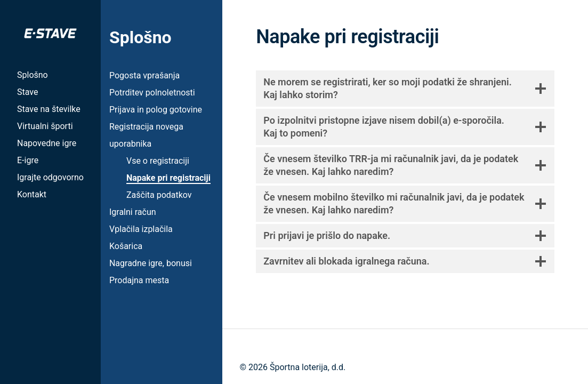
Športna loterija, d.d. (308, 367)
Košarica (126, 246)
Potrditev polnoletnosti (152, 93)
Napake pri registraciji (168, 178)
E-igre (28, 160)
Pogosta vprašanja (144, 75)
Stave (27, 92)
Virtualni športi (45, 126)
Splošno (33, 75)
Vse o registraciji (158, 161)
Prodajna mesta (139, 280)
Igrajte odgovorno (50, 177)
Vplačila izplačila (141, 229)
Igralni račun (133, 212)
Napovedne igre (47, 143)
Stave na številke (49, 109)
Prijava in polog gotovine (156, 110)
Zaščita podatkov (159, 195)
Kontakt (32, 194)
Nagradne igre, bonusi (151, 263)
